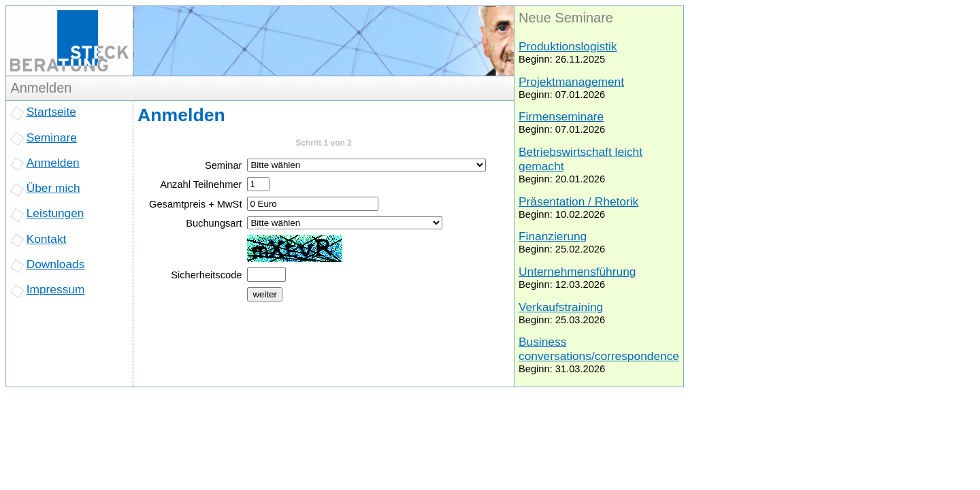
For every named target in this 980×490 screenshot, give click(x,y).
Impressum (56, 289)
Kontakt (47, 239)
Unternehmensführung (577, 272)
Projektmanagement (571, 82)
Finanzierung (553, 236)
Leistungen (55, 213)
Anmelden (53, 163)
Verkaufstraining (561, 307)
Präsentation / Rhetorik (578, 201)
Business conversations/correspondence (599, 349)
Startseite (51, 112)
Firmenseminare (561, 116)
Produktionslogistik (568, 46)
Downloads (56, 264)
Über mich (53, 188)
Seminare (52, 137)
